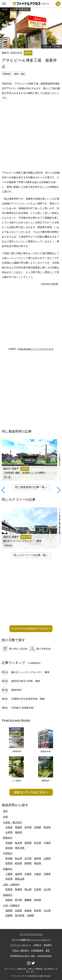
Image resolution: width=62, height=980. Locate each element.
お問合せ (37, 945)
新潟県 (9, 858)
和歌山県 (20, 879)
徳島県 (9, 900)
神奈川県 (20, 848)
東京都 (9, 848)
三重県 (9, 874)
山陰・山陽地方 (11, 885)
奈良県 (9, 879)
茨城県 (9, 843)
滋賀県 (18, 874)
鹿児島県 (20, 915)
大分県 (47, 911)
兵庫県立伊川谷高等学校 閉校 (28, 699)
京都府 (28, 874)
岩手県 (28, 827)
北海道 (9, 827)
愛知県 (38, 863)
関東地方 (8, 838)
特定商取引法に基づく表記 (23, 956)
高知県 (38, 900)
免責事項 (48, 945)
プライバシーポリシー (21, 945)
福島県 (18, 832)
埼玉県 (38, 843)
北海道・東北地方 (13, 822)
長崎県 (28, 911)
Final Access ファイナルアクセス (36, 349)
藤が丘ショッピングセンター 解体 (30, 672)
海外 (5, 811)
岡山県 (28, 889)
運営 (48, 951)
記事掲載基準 (37, 951)
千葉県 (47, 843)
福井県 (38, 858)
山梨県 (47, 858)
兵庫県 (47, 874)
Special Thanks (44, 956)
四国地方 (8, 895)
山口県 (47, 889)
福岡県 (9, 911)
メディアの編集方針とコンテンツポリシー (31, 940)
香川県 (18, 900)
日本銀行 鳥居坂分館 (22, 708)
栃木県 (18, 843)
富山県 (18, 858)
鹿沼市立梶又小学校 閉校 (26, 681)
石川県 (28, 858)
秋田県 (47, 827)
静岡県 (28, 863)
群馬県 (28, 843)
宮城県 (38, 827)
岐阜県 (18, 863)
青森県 (18, 827)
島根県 (18, 889)
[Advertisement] (31, 135)
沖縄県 (30, 915)
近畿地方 (8, 869)
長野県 (9, 863)
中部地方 (8, 853)
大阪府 (38, 874)
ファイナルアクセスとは (31, 934)
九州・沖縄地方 (11, 906)
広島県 (38, 889)
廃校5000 (16, 690)
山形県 (9, 832)
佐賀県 (18, 911)
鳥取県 (9, 889)
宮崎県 (9, 915)
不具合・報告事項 (21, 951)
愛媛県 (28, 900)
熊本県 (38, 911)
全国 (5, 817)
